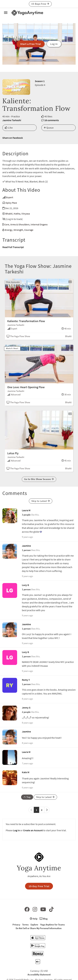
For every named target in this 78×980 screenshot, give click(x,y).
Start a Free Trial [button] (31, 44)
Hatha (17, 214)
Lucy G (25, 585)
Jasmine (26, 546)
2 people (26, 712)
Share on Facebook (13, 138)
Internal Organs (39, 224)
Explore (34, 925)
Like (9, 128)
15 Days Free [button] (40, 4)
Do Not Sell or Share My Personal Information (39, 928)
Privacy (16, 925)
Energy (9, 230)
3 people (26, 515)
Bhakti (9, 214)
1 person (26, 550)
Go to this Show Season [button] (39, 479)
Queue (49, 128)
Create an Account (33, 830)
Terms (25, 925)
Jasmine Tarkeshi (12, 120)
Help (34, 919)
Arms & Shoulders (20, 224)
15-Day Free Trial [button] (39, 886)
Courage (29, 230)
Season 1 (40, 81)
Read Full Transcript (13, 247)
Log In (16, 830)
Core (7, 224)
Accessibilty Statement (39, 974)
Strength (18, 230)
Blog (44, 919)
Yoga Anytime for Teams (52, 925)
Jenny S (26, 708)
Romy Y (26, 680)
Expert (10, 197)
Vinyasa (26, 214)
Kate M (26, 772)
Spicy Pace (11, 203)
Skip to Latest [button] (41, 501)
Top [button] (27, 797)
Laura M (26, 510)
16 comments (52, 120)
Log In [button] (54, 44)
